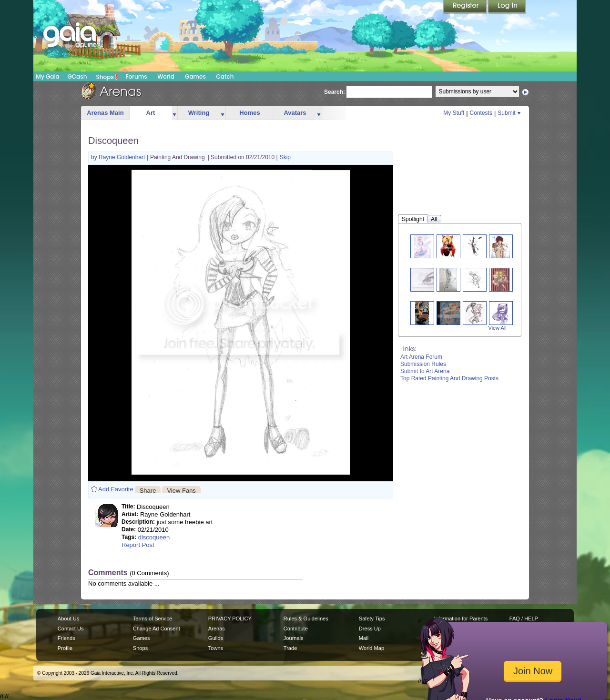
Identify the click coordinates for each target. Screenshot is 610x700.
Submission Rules (423, 364)
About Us (68, 619)
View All (498, 328)
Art (151, 113)
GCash (77, 76)
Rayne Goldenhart (123, 157)
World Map (371, 648)
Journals (294, 638)
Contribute (296, 629)
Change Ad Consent (157, 629)
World (166, 76)
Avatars (295, 113)
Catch (225, 76)
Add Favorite (116, 489)
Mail (364, 638)
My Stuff (454, 113)
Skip (285, 157)
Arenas (217, 629)
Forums (136, 76)
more (174, 113)
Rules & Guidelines (306, 619)
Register (466, 7)
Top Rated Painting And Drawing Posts (449, 378)
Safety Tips (372, 619)
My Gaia (47, 76)
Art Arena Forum (421, 357)
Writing (199, 113)
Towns (216, 648)
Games (195, 76)
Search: (335, 92)
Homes (249, 113)
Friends (66, 638)
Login (507, 7)
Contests (481, 113)
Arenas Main (105, 113)
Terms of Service (152, 619)
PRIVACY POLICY (230, 619)
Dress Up (370, 629)
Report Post (138, 545)
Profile (65, 648)
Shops (107, 77)
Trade (290, 648)
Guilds (216, 638)
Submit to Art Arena (425, 371)
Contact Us (71, 629)
